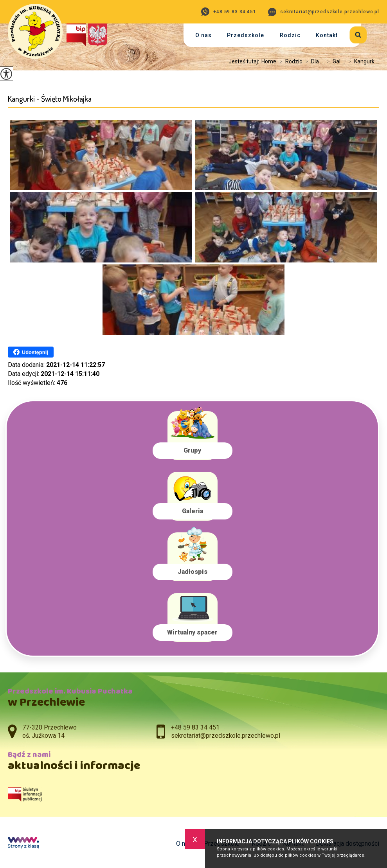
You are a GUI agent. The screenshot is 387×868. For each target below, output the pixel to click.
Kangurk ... (362, 61)
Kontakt (327, 35)
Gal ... (334, 61)
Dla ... (313, 61)
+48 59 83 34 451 (229, 12)
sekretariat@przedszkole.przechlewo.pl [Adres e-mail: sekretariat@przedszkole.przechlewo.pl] (226, 736)
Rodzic (290, 35)
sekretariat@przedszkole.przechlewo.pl (324, 12)
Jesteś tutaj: (245, 61)
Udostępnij (31, 352)
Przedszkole (246, 35)
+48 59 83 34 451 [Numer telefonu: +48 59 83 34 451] (195, 727)
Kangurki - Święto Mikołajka (50, 99)
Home (269, 61)
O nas (203, 35)
